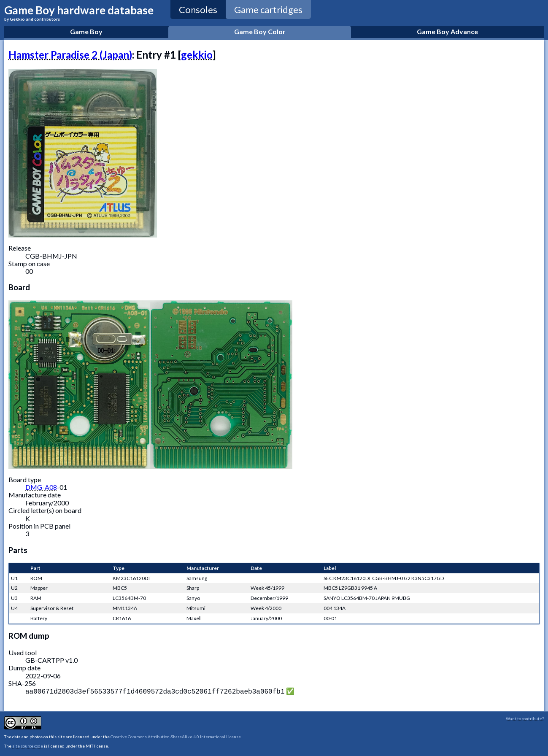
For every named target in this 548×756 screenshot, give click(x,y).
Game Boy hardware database (79, 12)
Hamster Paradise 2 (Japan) (70, 55)
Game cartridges (268, 9)
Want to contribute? (525, 718)
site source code (28, 745)
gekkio (197, 55)
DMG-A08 (41, 487)
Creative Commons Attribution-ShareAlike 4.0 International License (176, 736)
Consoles (198, 9)
